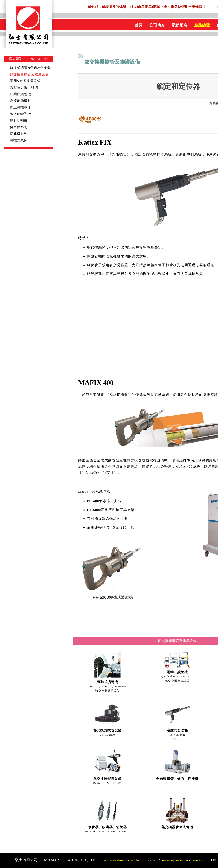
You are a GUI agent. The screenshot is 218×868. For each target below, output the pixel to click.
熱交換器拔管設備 (107, 730)
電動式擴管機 (177, 672)
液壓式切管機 (177, 730)
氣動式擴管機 (107, 682)
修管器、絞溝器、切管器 (107, 827)
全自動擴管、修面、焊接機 (177, 779)
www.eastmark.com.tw (122, 860)
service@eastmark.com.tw (182, 860)
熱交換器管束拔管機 (177, 827)
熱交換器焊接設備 (107, 779)
